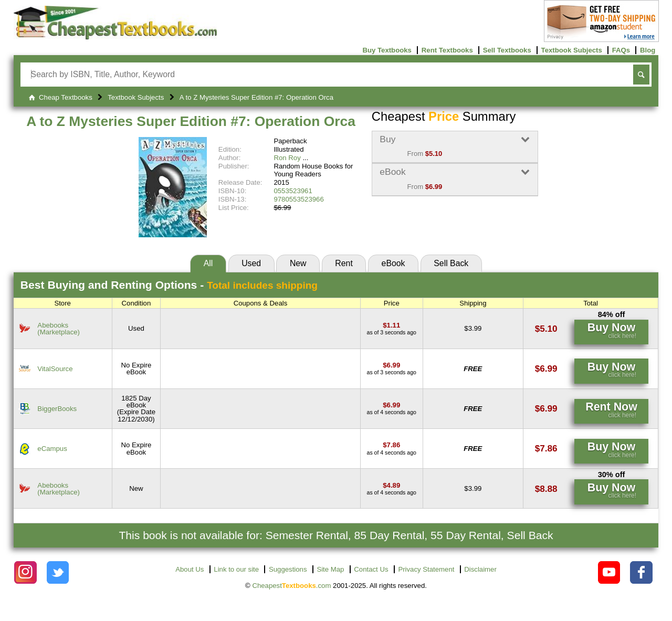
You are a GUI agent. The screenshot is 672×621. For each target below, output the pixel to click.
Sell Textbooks (507, 50)
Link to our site (236, 569)
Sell (451, 263)
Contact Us (371, 569)
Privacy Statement (426, 569)
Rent (344, 263)
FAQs (621, 50)
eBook (393, 263)
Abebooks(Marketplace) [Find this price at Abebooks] (59, 329)
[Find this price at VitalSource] (391, 365)
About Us (190, 569)
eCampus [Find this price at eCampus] (52, 449)
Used (251, 263)
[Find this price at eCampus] (391, 445)
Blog (648, 50)
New (298, 263)
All (208, 263)
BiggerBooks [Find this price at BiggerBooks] (57, 409)
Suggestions (288, 569)
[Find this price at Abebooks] (391, 325)
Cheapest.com (291, 586)
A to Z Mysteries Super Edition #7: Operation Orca (191, 121)
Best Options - (169, 285)
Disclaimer (480, 569)
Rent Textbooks (447, 50)
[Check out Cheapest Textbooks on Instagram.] (25, 572)
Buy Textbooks (387, 50)
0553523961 (293, 191)
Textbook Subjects (572, 50)
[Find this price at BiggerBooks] (391, 405)
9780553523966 (298, 199)
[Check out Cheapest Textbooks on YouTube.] (609, 572)
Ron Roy (287, 158)
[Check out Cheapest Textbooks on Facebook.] (641, 572)
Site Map (330, 569)
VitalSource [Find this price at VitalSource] (55, 369)
